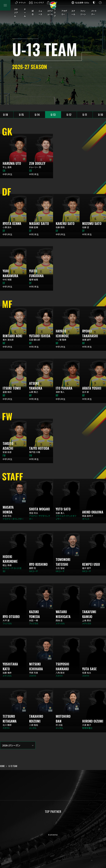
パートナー (94, 12)
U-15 (21, 115)
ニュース (40, 12)
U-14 (37, 115)
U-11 (85, 115)
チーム (25, 13)
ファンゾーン (83, 12)
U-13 (53, 115)
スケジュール (50, 12)
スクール (73, 12)
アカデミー (64, 12)
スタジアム (16, 13)
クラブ (55, 13)
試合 (33, 12)
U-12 (69, 115)
